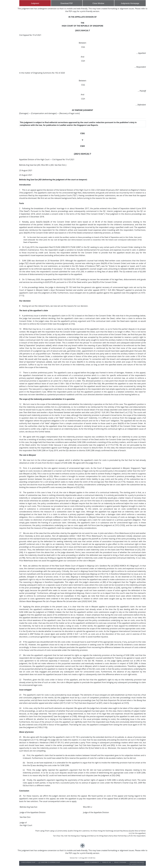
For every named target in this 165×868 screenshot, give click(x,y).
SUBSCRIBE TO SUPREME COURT (50, 862)
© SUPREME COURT (28, 862)
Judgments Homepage (130, 3)
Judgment (35, 3)
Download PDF (67, 3)
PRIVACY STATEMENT (120, 862)
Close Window (98, 3)
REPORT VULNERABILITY (92, 862)
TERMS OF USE (107, 862)
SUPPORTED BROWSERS (137, 862)
